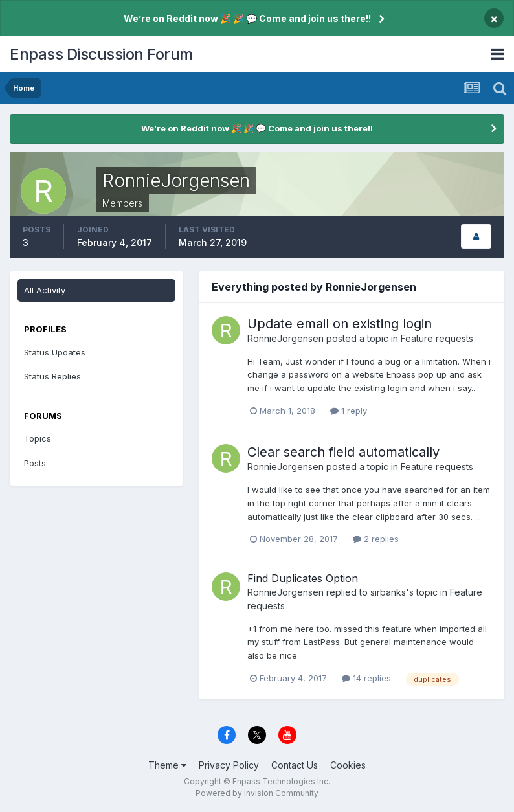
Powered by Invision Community (257, 793)
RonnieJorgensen (285, 338)
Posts (35, 463)
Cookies (348, 765)
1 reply (349, 411)
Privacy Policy (229, 765)
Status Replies (52, 376)
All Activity (45, 290)
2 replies (376, 539)
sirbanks (388, 592)
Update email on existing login (340, 324)
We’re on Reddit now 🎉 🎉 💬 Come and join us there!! (247, 18)
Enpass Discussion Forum (101, 54)
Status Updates (55, 352)
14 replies (366, 678)
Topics (38, 438)
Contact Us (295, 765)
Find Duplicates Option (303, 578)
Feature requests (437, 338)
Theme (167, 765)
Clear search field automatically (343, 452)
